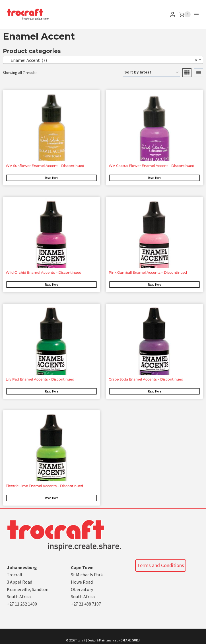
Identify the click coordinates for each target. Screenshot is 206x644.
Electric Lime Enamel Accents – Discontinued (44, 486)
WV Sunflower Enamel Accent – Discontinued (45, 166)
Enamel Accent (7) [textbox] (101, 60)
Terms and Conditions (161, 565)
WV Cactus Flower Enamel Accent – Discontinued (152, 166)
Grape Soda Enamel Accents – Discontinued (146, 379)
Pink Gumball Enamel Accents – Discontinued (148, 272)
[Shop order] (151, 72)
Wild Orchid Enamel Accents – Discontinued (44, 272)
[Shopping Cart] (185, 15)
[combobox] (103, 60)
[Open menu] (196, 15)
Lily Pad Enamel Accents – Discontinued (40, 379)
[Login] (173, 14)
